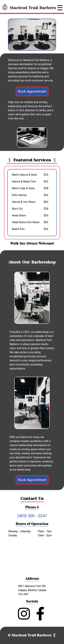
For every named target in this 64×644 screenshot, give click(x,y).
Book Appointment (32, 91)
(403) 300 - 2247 (32, 516)
